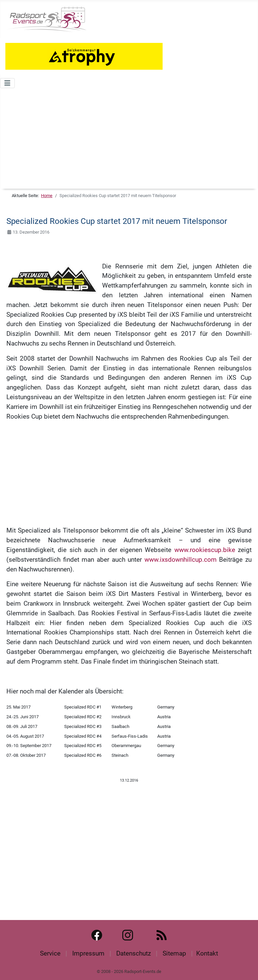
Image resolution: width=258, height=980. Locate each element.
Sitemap (174, 953)
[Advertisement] (129, 138)
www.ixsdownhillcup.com (181, 560)
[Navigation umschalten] (7, 83)
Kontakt (207, 953)
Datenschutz (134, 953)
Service (50, 953)
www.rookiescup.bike (205, 550)
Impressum (88, 953)
